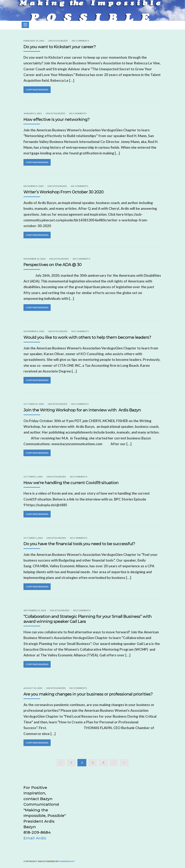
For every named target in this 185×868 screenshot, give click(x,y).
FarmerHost (67, 861)
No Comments (80, 41)
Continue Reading (37, 90)
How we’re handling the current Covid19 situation (71, 483)
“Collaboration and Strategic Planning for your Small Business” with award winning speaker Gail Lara (88, 619)
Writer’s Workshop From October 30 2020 (63, 192)
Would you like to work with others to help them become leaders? (87, 337)
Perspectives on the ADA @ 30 (52, 265)
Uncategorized (58, 41)
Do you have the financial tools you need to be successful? (79, 544)
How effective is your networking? (57, 119)
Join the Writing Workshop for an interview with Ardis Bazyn (82, 410)
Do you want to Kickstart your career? (60, 47)
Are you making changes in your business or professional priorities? (88, 694)
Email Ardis (35, 838)
